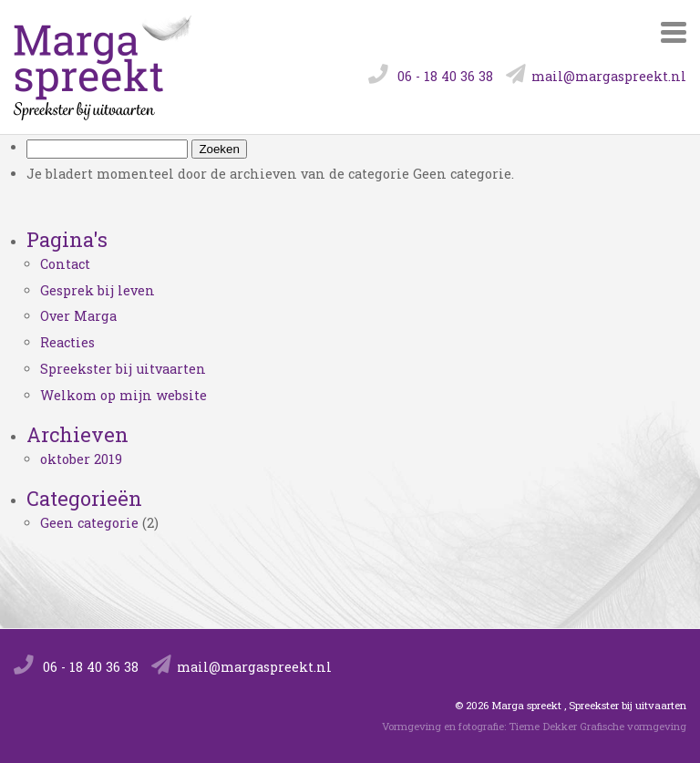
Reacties (67, 342)
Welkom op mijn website (124, 395)
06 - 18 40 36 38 (431, 76)
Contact (65, 264)
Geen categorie (89, 523)
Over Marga (78, 316)
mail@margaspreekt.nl (596, 76)
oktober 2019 (81, 459)
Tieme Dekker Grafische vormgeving (597, 726)
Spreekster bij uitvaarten (123, 369)
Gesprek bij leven (98, 290)
